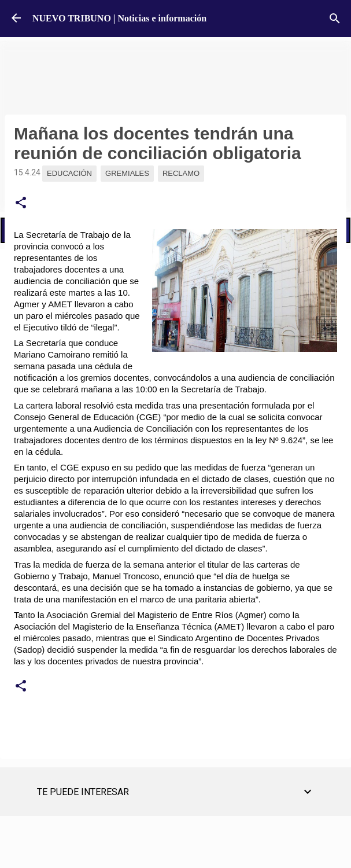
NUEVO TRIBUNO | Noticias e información (119, 18)
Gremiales (127, 173)
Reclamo (181, 173)
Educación (69, 173)
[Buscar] (335, 19)
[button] (21, 203)
